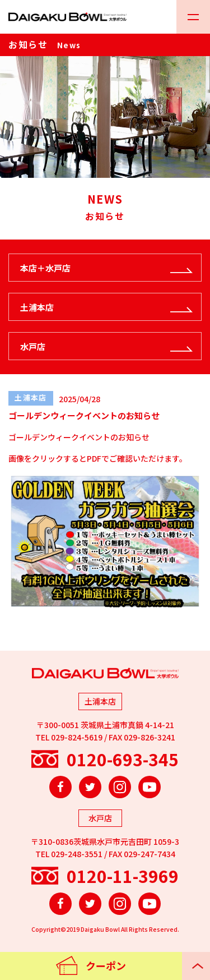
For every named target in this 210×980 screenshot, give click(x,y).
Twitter (90, 787)
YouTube (150, 787)
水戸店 (33, 346)
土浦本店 (37, 307)
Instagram (120, 787)
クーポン (106, 965)
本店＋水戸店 (45, 268)
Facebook (60, 787)
